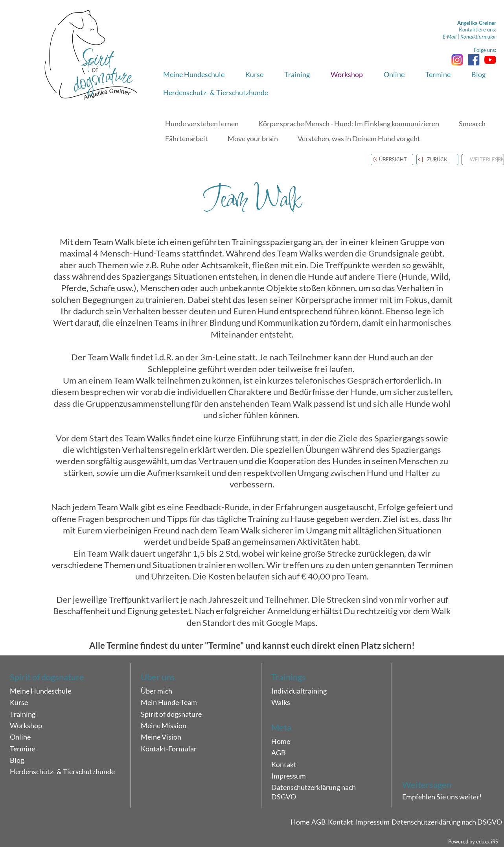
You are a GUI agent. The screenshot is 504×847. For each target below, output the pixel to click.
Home (281, 741)
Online (20, 737)
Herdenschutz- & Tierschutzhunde (62, 771)
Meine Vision (161, 737)
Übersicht (393, 159)
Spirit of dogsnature (171, 714)
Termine (22, 749)
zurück (437, 159)
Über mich (156, 691)
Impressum (289, 776)
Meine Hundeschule (40, 691)
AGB (279, 753)
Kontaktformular (478, 37)
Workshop (26, 725)
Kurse (19, 702)
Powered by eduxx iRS (473, 841)
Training (23, 714)
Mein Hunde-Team (169, 702)
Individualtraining (299, 691)
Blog (17, 760)
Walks (281, 702)
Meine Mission (164, 725)
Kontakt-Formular (169, 749)
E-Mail (450, 37)
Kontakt (284, 764)
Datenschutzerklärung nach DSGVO (314, 792)
